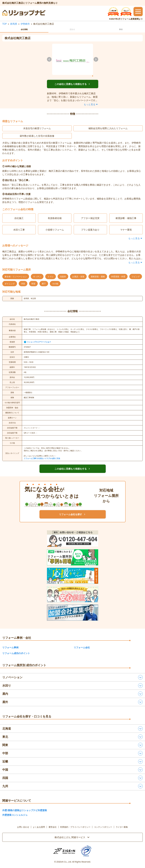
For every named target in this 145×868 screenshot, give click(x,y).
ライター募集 (122, 827)
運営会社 (53, 827)
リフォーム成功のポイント (16, 653)
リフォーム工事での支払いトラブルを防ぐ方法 (42, 458)
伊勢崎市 (25, 24)
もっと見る (91, 104)
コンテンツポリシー (103, 827)
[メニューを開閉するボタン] (138, 12)
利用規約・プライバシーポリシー (75, 827)
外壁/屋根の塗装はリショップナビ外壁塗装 (25, 810)
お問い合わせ (23, 827)
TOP (5, 24)
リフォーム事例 (10, 647)
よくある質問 (39, 827)
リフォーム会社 (82, 647)
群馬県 (14, 24)
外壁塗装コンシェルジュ (15, 815)
